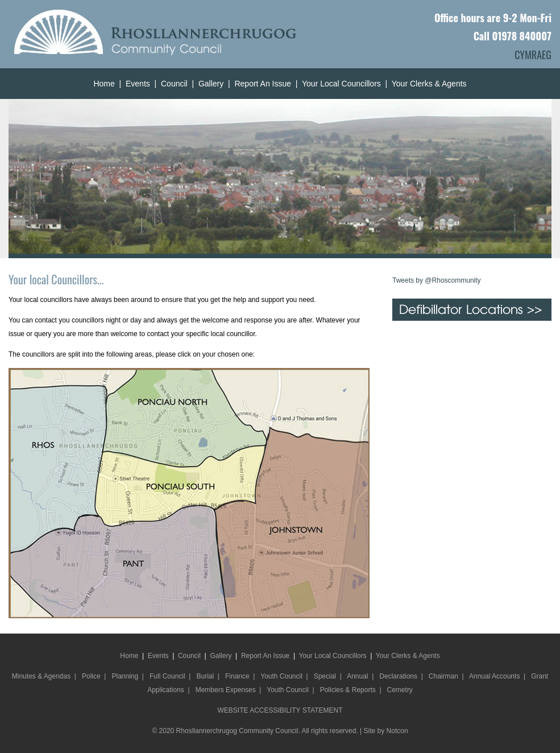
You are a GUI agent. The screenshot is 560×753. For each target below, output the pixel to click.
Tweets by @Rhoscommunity (437, 280)
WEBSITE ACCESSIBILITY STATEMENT (280, 710)
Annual (357, 676)
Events (138, 84)
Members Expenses (226, 690)
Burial (205, 676)
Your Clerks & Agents (408, 656)
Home (104, 84)
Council (174, 84)
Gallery (211, 84)
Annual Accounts (494, 676)
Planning (125, 676)
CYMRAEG (533, 55)
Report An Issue (263, 84)
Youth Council (281, 676)
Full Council (167, 676)
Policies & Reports (348, 690)
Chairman (443, 676)
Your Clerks (412, 84)
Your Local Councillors (341, 84)
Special (325, 676)
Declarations (398, 676)
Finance (237, 676)
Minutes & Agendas (41, 676)
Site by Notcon (386, 731)
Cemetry (400, 690)
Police (91, 676)
